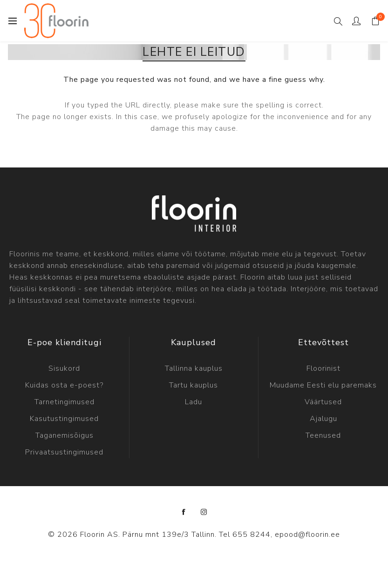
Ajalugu (323, 419)
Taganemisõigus (65, 435)
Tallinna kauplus (194, 368)
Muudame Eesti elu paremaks (323, 385)
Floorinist (323, 368)
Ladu (194, 402)
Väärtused (323, 402)
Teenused (323, 435)
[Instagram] (204, 512)
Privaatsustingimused (64, 452)
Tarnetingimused (65, 402)
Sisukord (64, 368)
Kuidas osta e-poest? (64, 385)
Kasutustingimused (64, 419)
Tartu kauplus (194, 385)
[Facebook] (184, 512)
